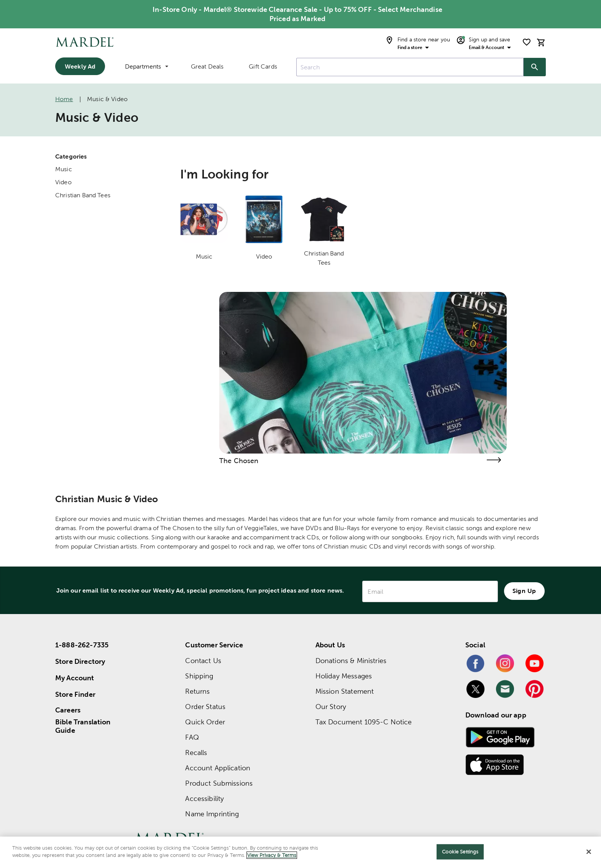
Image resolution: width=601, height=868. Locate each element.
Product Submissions (219, 783)
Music (64, 169)
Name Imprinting (212, 814)
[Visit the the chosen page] (494, 460)
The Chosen (239, 461)
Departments (147, 66)
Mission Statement (345, 691)
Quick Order (205, 722)
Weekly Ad (80, 66)
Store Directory (80, 661)
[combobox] (410, 67)
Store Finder (75, 694)
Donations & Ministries (351, 661)
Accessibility (204, 798)
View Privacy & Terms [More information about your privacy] (272, 855)
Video (63, 182)
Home (64, 99)
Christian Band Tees (83, 195)
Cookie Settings (460, 852)
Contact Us (203, 661)
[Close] (589, 852)
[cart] (541, 42)
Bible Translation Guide (83, 726)
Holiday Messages (344, 676)
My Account (75, 678)
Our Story (331, 707)
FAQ (192, 737)
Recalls (196, 753)
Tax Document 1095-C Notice (364, 722)
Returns (197, 691)
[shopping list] (527, 42)
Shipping (199, 676)
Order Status (205, 707)
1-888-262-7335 (82, 645)
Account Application (218, 768)
